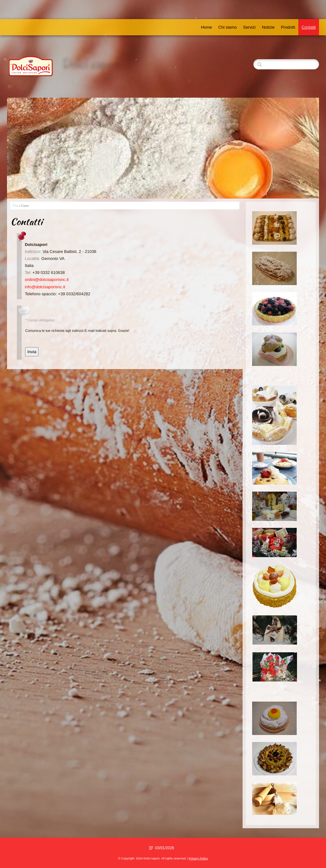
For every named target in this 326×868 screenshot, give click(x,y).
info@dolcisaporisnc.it (45, 287)
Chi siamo (228, 27)
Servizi (249, 27)
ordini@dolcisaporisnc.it (47, 280)
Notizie (268, 27)
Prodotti (288, 27)
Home (206, 27)
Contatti (309, 27)
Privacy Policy (198, 858)
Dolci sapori (91, 64)
